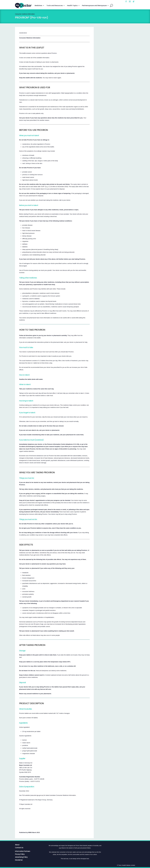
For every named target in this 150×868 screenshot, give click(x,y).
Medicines (38, 6)
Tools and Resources (55, 6)
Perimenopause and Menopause (94, 6)
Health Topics (72, 6)
